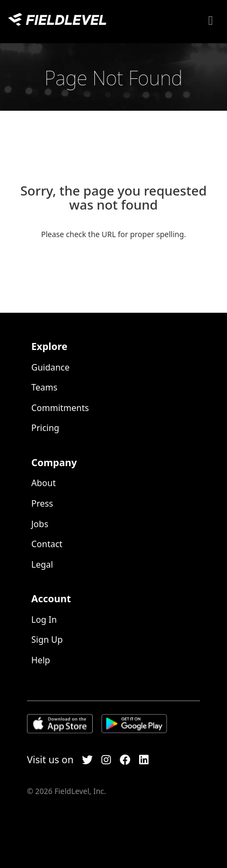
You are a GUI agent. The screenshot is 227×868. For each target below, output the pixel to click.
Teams (44, 387)
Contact (47, 544)
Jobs (40, 524)
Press (42, 503)
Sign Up (47, 640)
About (43, 483)
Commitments (60, 408)
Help (41, 660)
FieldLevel (57, 19)
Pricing (45, 428)
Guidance (50, 367)
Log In (44, 620)
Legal (42, 564)
